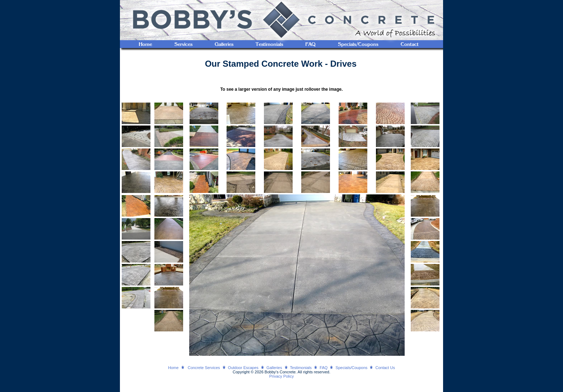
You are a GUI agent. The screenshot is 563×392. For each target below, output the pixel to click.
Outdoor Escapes (243, 368)
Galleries (274, 368)
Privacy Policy (281, 376)
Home (173, 368)
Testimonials (301, 368)
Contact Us (385, 368)
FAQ (324, 368)
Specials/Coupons (352, 368)
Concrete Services (204, 368)
